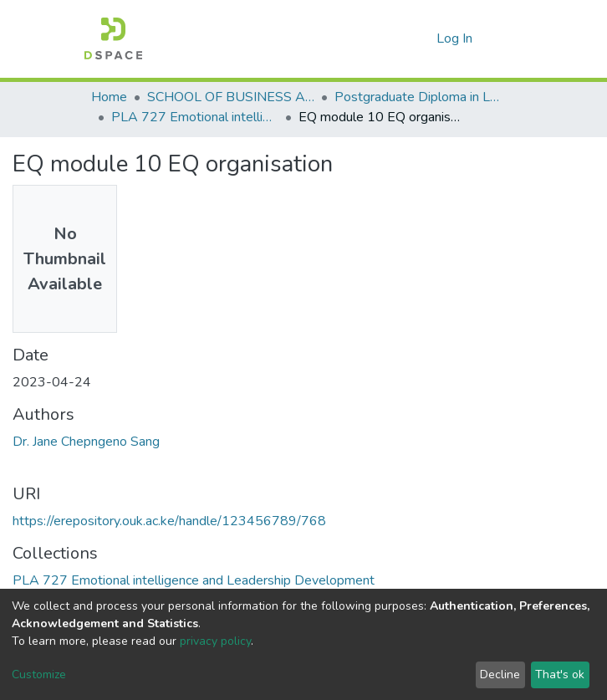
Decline (500, 674)
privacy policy (215, 641)
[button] (419, 38)
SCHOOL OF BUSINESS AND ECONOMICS (231, 97)
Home (109, 97)
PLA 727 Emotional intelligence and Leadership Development (195, 117)
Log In (456, 38)
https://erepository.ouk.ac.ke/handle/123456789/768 (169, 521)
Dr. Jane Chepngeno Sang (86, 442)
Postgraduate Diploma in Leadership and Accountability (418, 97)
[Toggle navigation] (506, 38)
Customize (39, 674)
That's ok (560, 674)
